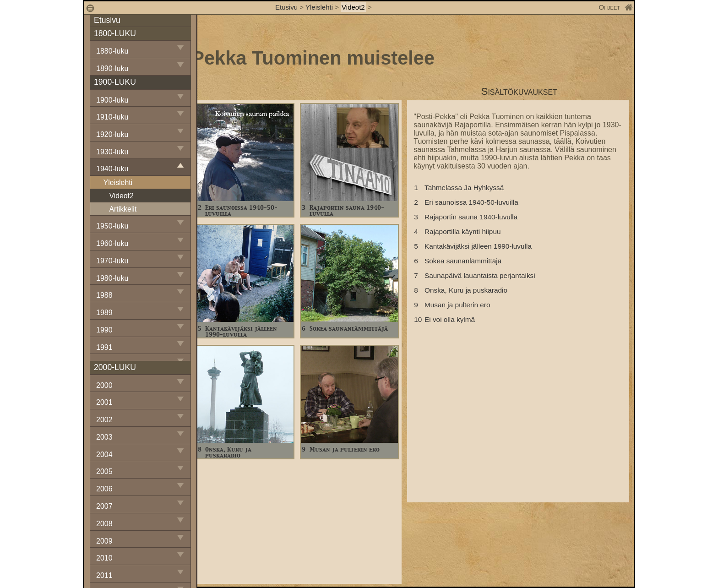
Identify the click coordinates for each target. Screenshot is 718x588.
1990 (104, 330)
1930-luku (112, 152)
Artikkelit (123, 209)
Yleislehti (319, 7)
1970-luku (112, 261)
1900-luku (112, 100)
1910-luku (112, 117)
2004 (104, 455)
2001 (104, 402)
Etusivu (287, 7)
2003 (104, 437)
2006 (104, 489)
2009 (104, 541)
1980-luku (112, 278)
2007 (104, 506)
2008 (104, 524)
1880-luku (112, 51)
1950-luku (112, 226)
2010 (104, 558)
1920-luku (112, 134)
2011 (104, 575)
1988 (104, 295)
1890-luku (112, 68)
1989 (104, 313)
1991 (104, 347)
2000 (104, 385)
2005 (104, 471)
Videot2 (353, 7)
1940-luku (112, 169)
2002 (104, 420)
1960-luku (112, 243)
